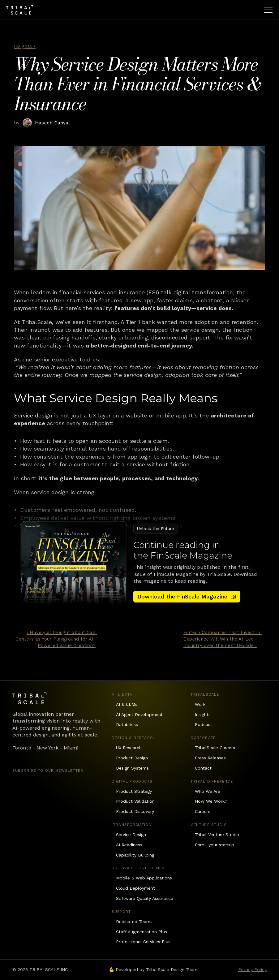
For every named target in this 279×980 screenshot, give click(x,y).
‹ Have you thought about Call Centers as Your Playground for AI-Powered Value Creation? (56, 639)
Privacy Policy (252, 969)
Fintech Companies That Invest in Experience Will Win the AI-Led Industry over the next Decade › (223, 639)
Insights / (25, 46)
